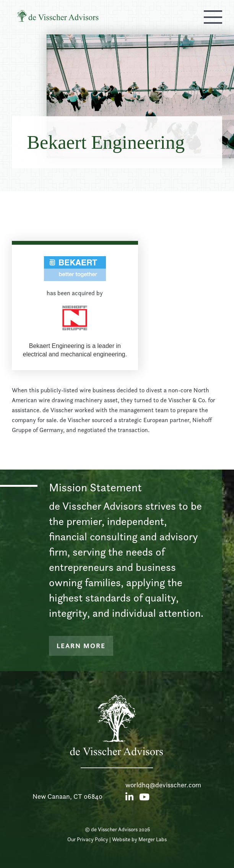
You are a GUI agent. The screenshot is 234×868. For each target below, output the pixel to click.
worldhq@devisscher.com (163, 785)
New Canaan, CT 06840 (67, 796)
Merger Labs (153, 839)
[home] (63, 17)
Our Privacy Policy (88, 839)
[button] (213, 17)
